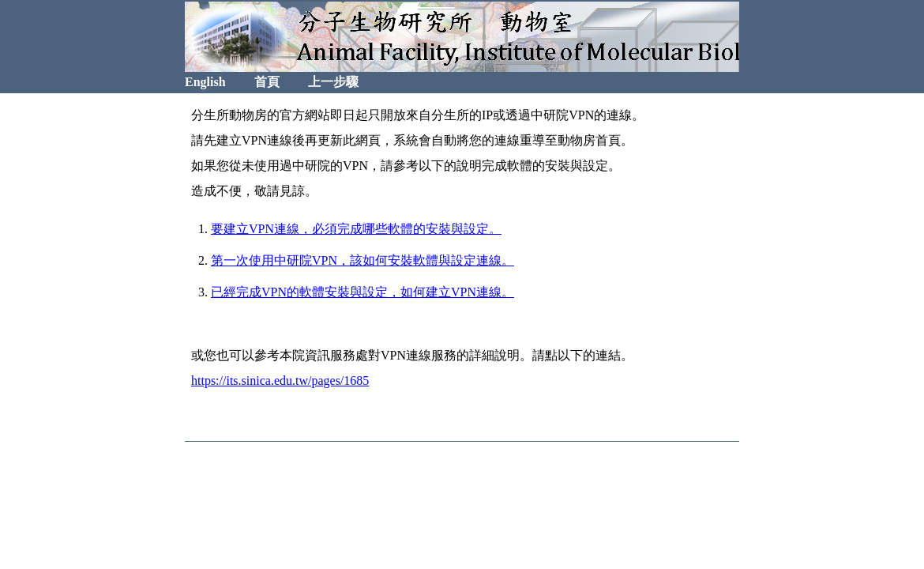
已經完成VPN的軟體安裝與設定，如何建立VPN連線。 (362, 292)
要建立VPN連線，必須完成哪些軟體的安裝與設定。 (356, 229)
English (205, 82)
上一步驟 (333, 82)
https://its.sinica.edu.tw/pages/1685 (280, 381)
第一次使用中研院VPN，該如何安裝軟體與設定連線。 (362, 260)
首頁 (267, 82)
